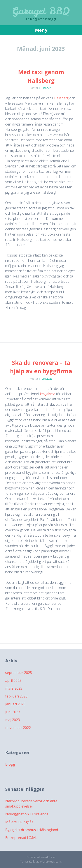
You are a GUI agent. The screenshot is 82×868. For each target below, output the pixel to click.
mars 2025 (14, 688)
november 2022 (18, 728)
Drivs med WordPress (41, 857)
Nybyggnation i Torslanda (27, 814)
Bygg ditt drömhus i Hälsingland (32, 830)
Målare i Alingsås (19, 822)
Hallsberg (61, 98)
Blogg (10, 764)
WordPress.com (51, 861)
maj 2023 (13, 720)
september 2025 (19, 673)
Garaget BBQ (41, 11)
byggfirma (48, 394)
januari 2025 (15, 704)
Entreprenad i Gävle (21, 838)
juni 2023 (13, 712)
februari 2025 (16, 696)
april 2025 (13, 680)
